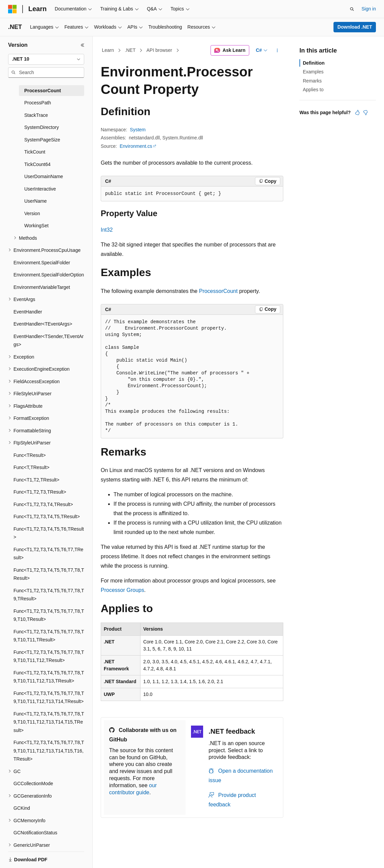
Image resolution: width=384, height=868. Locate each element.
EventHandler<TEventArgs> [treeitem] (43, 324)
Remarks (312, 81)
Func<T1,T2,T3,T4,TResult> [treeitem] (43, 504)
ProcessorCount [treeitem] (43, 91)
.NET (130, 50)
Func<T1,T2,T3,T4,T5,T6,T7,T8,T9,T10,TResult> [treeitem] (49, 615)
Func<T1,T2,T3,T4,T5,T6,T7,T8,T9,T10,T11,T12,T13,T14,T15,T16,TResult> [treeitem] (49, 751)
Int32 (107, 230)
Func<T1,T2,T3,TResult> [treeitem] (40, 492)
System (138, 130)
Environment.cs (136, 146)
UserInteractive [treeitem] (40, 189)
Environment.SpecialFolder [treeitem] (42, 263)
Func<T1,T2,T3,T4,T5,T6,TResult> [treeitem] (49, 533)
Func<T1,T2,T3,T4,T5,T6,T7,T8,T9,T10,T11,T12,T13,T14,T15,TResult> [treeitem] (49, 722)
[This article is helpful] (357, 112)
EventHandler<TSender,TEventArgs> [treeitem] (49, 341)
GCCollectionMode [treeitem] (33, 783)
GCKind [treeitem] (22, 808)
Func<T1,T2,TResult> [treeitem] (36, 480)
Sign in (369, 9)
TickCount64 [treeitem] (37, 164)
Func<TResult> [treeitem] (30, 455)
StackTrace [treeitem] (36, 115)
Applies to (313, 90)
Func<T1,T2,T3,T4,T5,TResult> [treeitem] (47, 516)
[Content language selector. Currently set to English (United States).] (41, 856)
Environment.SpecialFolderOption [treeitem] (49, 275)
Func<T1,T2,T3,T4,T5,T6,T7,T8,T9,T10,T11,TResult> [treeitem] (49, 636)
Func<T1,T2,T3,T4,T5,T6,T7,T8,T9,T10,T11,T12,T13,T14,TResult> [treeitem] (49, 697)
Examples (313, 72)
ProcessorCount (218, 291)
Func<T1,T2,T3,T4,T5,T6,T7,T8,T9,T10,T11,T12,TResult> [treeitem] (49, 656)
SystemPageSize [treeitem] (42, 140)
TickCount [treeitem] (35, 152)
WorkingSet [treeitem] (36, 226)
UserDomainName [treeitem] (44, 176)
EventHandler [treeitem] (28, 312)
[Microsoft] (12, 9)
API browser (159, 50)
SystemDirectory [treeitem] (42, 127)
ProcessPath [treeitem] (38, 103)
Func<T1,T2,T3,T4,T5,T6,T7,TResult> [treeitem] (48, 554)
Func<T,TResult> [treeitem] (31, 467)
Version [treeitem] (32, 213)
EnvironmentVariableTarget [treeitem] (42, 287)
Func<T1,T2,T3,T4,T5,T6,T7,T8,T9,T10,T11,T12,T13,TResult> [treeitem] (49, 677)
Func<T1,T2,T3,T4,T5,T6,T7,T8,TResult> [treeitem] (49, 574)
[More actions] (277, 51)
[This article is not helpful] (365, 112)
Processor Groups (122, 590)
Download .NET (355, 27)
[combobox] (46, 59)
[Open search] (352, 9)
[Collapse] (83, 45)
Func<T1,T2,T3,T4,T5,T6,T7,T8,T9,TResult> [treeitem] (49, 595)
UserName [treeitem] (36, 201)
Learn (108, 50)
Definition (314, 63)
